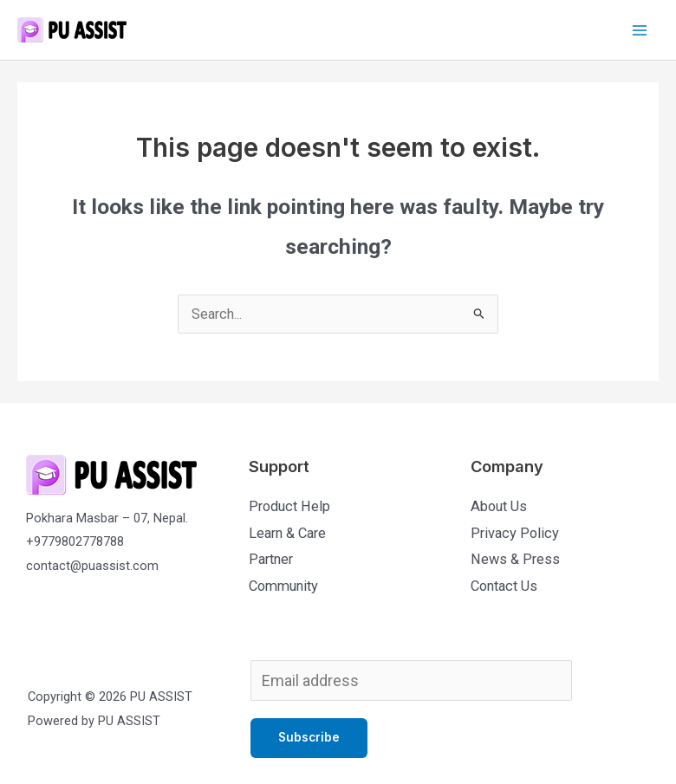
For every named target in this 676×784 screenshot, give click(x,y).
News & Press (515, 559)
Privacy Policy (515, 533)
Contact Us (504, 586)
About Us (499, 506)
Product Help (289, 506)
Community (283, 586)
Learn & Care (287, 533)
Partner (271, 559)
